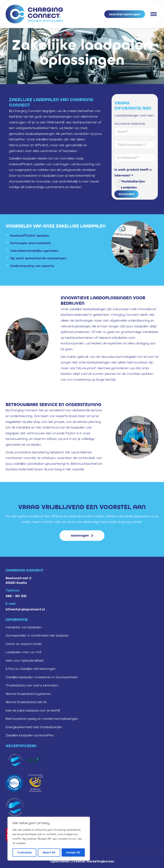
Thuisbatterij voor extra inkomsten (32, 685)
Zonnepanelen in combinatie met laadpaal (37, 635)
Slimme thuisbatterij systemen (28, 694)
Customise (25, 852)
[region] (49, 839)
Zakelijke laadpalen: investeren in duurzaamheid (41, 677)
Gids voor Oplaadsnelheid (25, 660)
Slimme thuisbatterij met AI (26, 702)
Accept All (73, 852)
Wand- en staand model (23, 644)
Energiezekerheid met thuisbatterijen (34, 727)
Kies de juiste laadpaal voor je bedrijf (33, 710)
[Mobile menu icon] (154, 14)
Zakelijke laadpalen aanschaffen (30, 735)
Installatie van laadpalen (24, 627)
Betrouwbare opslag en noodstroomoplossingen (42, 719)
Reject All (49, 852)
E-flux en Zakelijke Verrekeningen (31, 669)
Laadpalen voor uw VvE (24, 652)
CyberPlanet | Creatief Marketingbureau (82, 861)
